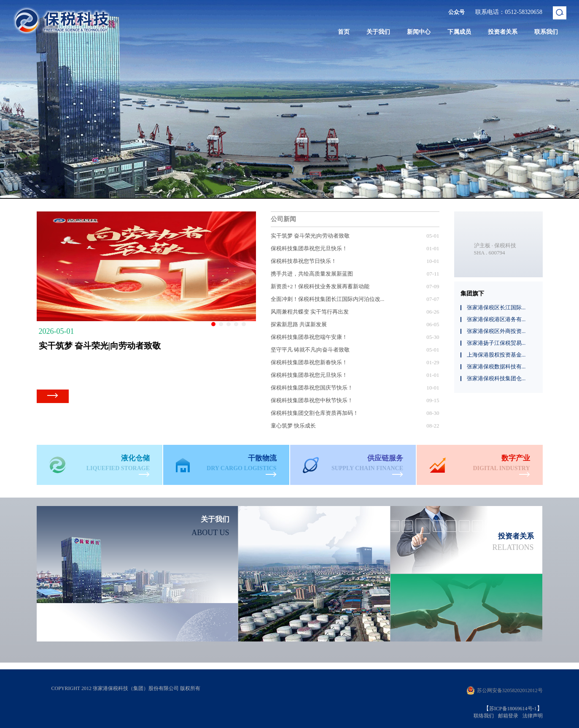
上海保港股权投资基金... (496, 355)
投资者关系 (503, 32)
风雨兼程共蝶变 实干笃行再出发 (310, 312)
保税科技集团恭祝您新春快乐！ (309, 362)
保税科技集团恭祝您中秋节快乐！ (312, 400)
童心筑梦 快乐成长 (293, 426)
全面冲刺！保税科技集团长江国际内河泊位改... (328, 299)
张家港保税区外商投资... (496, 331)
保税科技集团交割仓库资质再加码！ (315, 413)
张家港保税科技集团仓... (496, 378)
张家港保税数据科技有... (496, 367)
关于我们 (378, 32)
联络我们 (484, 716)
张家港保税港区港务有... (496, 319)
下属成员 (459, 32)
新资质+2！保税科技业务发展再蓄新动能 (320, 286)
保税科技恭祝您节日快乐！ (304, 261)
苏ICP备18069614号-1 (513, 709)
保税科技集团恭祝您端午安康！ (309, 337)
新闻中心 (419, 32)
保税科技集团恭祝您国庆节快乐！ (312, 388)
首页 (344, 32)
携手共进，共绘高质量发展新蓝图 (312, 274)
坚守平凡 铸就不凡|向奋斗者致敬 (310, 350)
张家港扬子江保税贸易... (496, 343)
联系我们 (546, 32)
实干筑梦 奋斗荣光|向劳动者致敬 (310, 236)
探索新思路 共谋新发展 (299, 324)
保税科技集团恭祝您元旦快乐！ (309, 248)
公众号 (456, 12)
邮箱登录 (508, 716)
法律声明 (533, 716)
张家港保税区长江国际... (496, 307)
